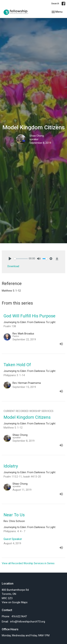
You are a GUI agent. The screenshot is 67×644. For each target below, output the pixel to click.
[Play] (10, 259)
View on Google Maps (15, 602)
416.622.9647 (19, 616)
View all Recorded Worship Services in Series (28, 563)
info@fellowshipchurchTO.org (28, 622)
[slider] (21, 259)
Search (55, 3)
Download (13, 266)
